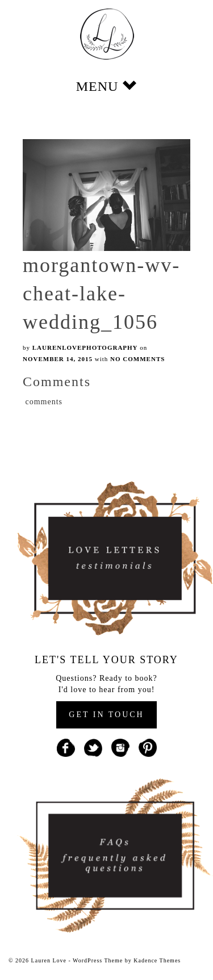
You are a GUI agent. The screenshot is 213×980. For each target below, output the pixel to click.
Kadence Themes (157, 960)
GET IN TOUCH (106, 715)
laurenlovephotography (85, 347)
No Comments (137, 359)
